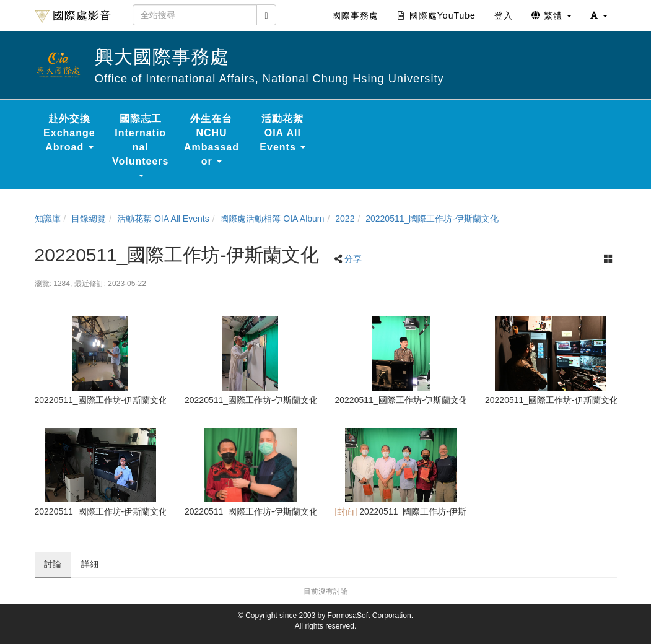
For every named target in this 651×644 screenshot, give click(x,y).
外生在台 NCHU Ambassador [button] (212, 140)
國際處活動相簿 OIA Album (272, 219)
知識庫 (48, 219)
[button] (599, 15)
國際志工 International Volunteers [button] (141, 145)
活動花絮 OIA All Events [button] (282, 133)
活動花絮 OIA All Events (163, 219)
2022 (345, 219)
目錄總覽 (89, 219)
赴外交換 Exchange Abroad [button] (69, 133)
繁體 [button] (552, 15)
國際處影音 (73, 16)
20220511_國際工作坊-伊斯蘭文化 (432, 219)
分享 (353, 259)
